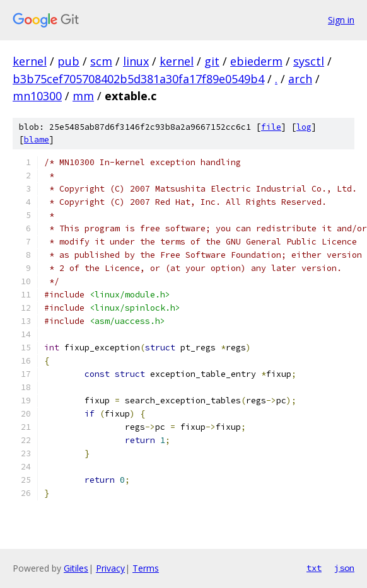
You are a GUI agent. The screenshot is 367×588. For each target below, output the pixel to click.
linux (136, 61)
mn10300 (37, 96)
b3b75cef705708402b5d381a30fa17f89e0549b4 (138, 79)
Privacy (110, 568)
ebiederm (256, 61)
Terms (146, 568)
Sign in (341, 20)
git (212, 61)
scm (101, 61)
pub (68, 61)
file (271, 127)
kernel (30, 61)
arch (300, 79)
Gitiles (76, 568)
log (304, 127)
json (344, 568)
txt (314, 568)
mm (83, 96)
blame (37, 140)
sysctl (309, 61)
